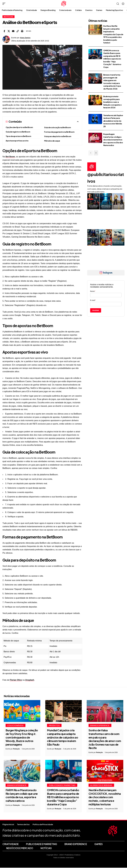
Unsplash (30, 680)
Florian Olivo (16, 680)
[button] (5, 4)
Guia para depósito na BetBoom (58, 136)
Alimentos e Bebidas (102, 786)
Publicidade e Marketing (62, 786)
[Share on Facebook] (4, 31)
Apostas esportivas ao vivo (17, 141)
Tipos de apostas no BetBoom (18, 136)
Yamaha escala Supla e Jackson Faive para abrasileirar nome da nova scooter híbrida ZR (113, 121)
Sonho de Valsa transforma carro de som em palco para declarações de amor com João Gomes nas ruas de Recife (105, 739)
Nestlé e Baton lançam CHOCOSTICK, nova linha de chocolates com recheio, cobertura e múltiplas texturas (105, 798)
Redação (16, 749)
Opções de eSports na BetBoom (19, 127)
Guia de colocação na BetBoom (57, 127)
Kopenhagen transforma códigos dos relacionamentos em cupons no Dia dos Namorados (113, 140)
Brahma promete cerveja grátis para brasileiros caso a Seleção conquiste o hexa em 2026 (112, 102)
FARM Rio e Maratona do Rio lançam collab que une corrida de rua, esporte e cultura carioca (22, 796)
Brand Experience (100, 726)
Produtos (55, 726)
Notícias (8, 17)
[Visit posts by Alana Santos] (6, 39)
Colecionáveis (16, 726)
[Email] (13, 31)
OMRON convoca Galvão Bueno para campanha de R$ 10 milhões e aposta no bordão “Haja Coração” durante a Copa (112, 59)
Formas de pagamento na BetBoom (59, 132)
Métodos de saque (52, 141)
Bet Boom (10, 157)
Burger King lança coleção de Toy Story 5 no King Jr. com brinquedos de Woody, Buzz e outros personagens (22, 738)
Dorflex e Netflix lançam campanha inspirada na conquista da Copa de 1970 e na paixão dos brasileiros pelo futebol (113, 34)
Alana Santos (26, 38)
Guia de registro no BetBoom (18, 132)
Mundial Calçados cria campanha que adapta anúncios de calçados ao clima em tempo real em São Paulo (63, 738)
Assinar (96, 310)
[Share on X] (9, 31)
